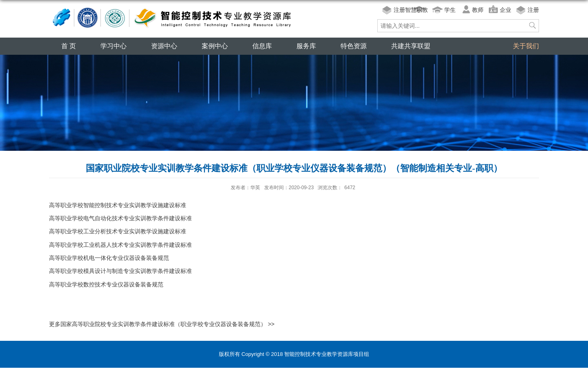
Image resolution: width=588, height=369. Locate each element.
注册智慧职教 (411, 10)
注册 (533, 10)
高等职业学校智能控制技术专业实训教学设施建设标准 (118, 205)
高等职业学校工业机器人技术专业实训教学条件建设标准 (120, 245)
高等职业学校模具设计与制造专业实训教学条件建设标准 (120, 271)
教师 (478, 10)
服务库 (306, 46)
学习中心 (114, 46)
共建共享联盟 (411, 46)
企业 (506, 10)
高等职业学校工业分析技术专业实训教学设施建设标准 (118, 231)
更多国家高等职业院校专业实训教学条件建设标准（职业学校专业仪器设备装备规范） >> (162, 324)
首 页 (69, 46)
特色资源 (354, 46)
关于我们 (526, 46)
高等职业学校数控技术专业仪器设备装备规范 (106, 284)
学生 (450, 10)
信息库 (262, 46)
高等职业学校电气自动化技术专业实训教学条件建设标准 (120, 218)
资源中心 (164, 46)
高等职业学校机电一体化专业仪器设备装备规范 (109, 258)
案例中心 (215, 46)
